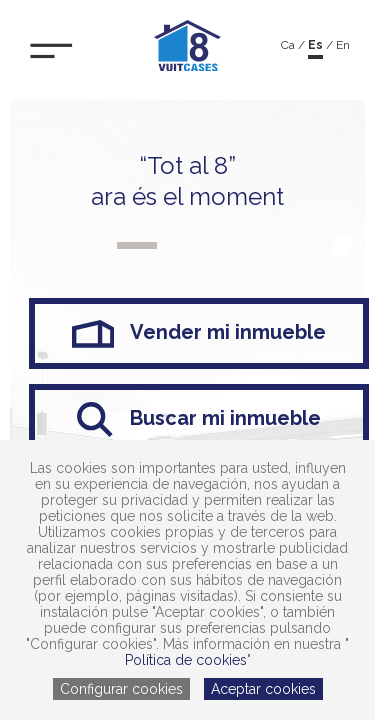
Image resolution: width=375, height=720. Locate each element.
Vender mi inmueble (199, 333)
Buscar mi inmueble (199, 419)
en (343, 45)
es (315, 45)
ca (288, 45)
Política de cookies (186, 660)
